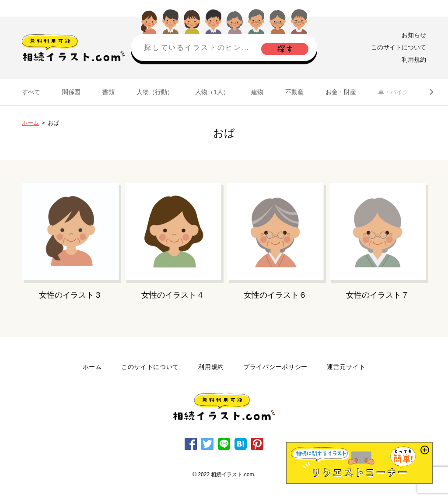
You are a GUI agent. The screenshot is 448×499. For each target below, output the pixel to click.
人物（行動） (155, 92)
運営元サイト (346, 367)
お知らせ (414, 35)
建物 (257, 92)
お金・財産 (341, 92)
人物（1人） (212, 92)
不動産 (294, 92)
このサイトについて (399, 47)
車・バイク (393, 92)
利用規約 (414, 60)
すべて (31, 92)
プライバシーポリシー (275, 367)
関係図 (71, 92)
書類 (108, 92)
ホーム (30, 123)
